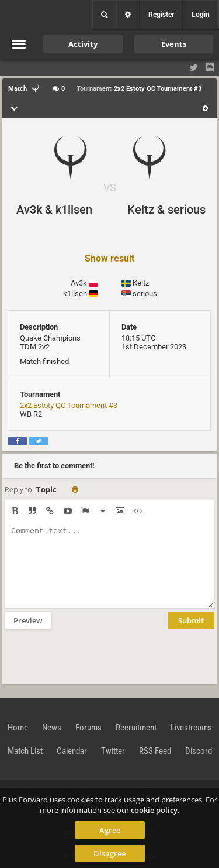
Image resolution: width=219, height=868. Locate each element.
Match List (25, 751)
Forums (88, 728)
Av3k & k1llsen (54, 210)
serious (145, 294)
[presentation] (93, 656)
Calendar (72, 751)
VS (110, 188)
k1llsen (75, 294)
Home (18, 728)
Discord (199, 751)
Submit (191, 620)
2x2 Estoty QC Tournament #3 (69, 405)
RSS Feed (155, 751)
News (52, 728)
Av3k (79, 283)
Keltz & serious (166, 210)
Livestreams (191, 728)
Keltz (141, 283)
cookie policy (154, 810)
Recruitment (136, 728)
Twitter (113, 751)
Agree (110, 830)
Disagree (109, 853)
